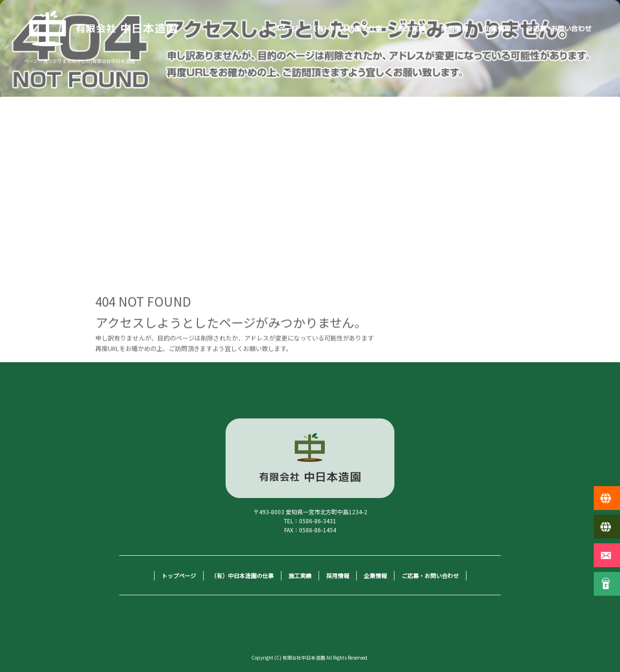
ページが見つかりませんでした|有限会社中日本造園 (79, 61)
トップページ (280, 29)
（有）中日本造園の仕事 (348, 29)
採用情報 (455, 29)
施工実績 (412, 29)
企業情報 (497, 29)
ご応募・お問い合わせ (559, 29)
